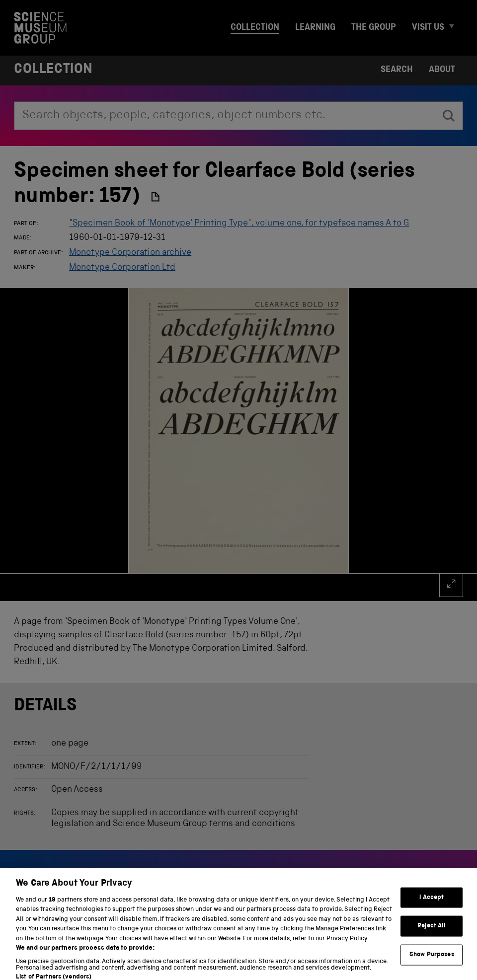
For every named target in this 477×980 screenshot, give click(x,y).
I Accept (432, 903)
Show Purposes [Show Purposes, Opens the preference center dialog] (432, 960)
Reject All (432, 931)
